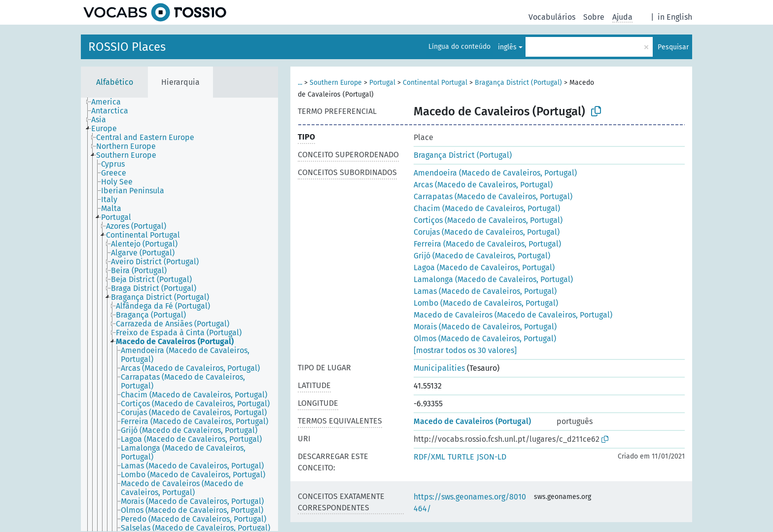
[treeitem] (110, 102)
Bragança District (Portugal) (518, 83)
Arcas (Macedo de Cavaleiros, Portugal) (483, 185)
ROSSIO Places (127, 47)
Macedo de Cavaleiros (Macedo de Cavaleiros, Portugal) (513, 315)
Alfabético (115, 82)
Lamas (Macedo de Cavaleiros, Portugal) (485, 291)
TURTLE (461, 457)
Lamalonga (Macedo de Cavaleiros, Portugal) (493, 279)
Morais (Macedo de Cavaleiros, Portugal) (485, 327)
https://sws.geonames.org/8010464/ (470, 503)
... (300, 83)
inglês (507, 47)
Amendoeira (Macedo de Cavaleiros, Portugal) (495, 173)
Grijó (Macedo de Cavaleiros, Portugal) (482, 256)
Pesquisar (673, 47)
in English (675, 17)
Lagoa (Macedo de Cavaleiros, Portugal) (484, 267)
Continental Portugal (435, 83)
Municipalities (439, 368)
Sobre (594, 17)
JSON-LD (492, 457)
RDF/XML (429, 457)
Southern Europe (336, 83)
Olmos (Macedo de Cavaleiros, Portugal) (485, 338)
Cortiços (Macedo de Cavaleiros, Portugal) (488, 220)
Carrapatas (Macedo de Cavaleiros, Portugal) (493, 196)
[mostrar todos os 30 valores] (465, 350)
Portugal (382, 83)
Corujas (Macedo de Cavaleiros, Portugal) (487, 232)
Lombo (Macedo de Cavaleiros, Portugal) (486, 303)
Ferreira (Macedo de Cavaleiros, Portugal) (487, 244)
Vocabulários (552, 17)
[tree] (179, 314)
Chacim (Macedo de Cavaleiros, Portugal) (487, 208)
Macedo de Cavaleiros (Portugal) (472, 421)
